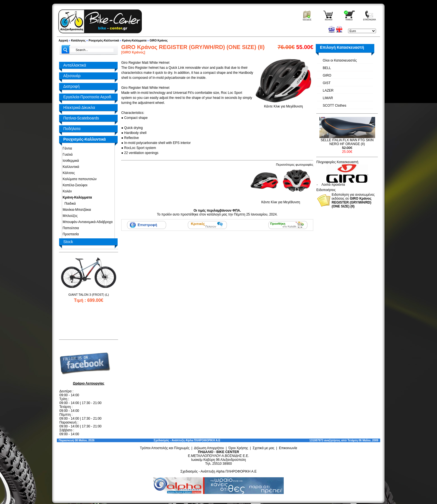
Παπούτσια (70, 228)
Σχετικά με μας (264, 448)
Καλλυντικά (70, 167)
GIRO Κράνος (159, 41)
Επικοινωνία (288, 448)
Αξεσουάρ (72, 76)
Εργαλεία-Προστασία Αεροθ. (88, 97)
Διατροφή (71, 86)
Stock (68, 242)
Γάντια (66, 148)
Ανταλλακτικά (75, 65)
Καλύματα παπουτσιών (79, 179)
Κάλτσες (68, 173)
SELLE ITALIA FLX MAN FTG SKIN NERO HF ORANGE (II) (347, 142)
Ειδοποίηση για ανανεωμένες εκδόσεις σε (353, 200)
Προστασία (70, 234)
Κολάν (66, 191)
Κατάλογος (78, 41)
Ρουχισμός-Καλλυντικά (104, 41)
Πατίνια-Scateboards (81, 118)
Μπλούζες (69, 216)
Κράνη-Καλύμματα (134, 41)
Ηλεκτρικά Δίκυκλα (79, 107)
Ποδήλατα (72, 129)
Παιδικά (68, 204)
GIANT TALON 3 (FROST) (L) (88, 295)
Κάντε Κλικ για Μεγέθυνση (283, 105)
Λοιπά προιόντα (333, 185)
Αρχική (63, 41)
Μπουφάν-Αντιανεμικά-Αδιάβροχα (87, 222)
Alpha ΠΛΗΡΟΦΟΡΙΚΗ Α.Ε (203, 440)
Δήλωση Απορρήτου (209, 448)
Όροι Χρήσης (238, 448)
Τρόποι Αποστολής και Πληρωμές (165, 448)
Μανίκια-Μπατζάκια (76, 210)
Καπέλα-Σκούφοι (74, 185)
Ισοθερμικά (70, 161)
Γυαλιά (67, 155)
